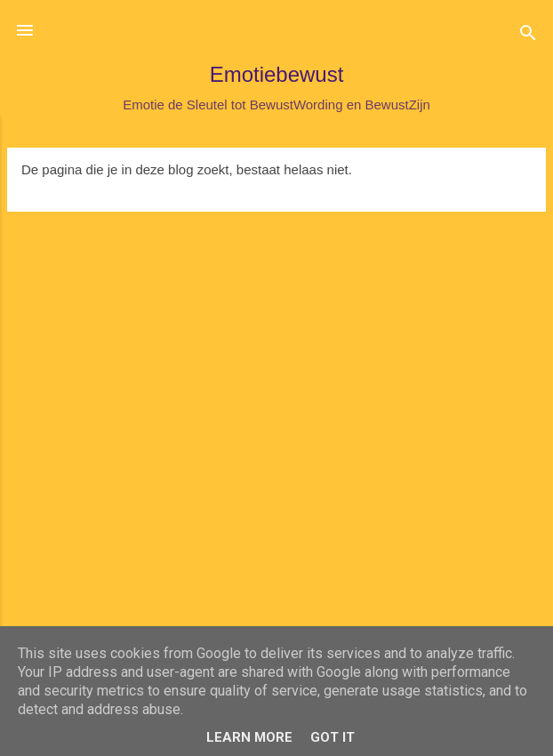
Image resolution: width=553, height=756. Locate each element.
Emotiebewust (277, 74)
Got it (333, 737)
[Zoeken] (528, 36)
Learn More (249, 737)
